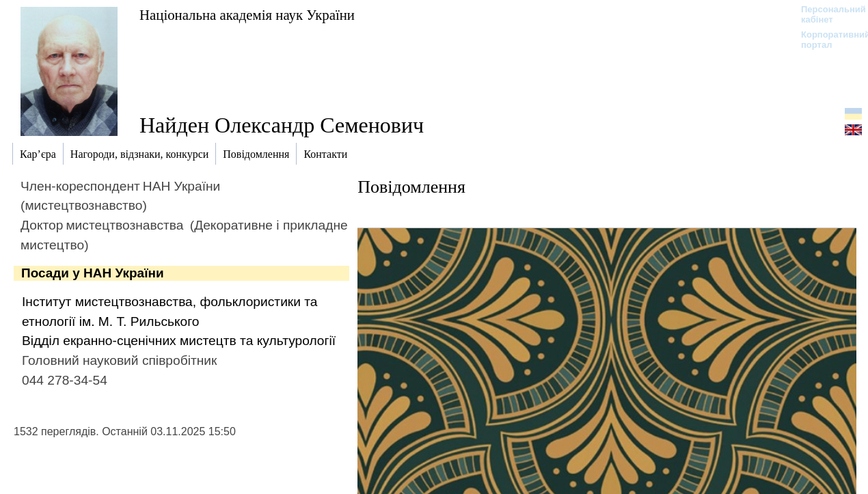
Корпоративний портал (827, 40)
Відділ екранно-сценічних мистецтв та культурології (179, 341)
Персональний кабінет (827, 14)
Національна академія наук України (247, 15)
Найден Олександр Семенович (282, 125)
